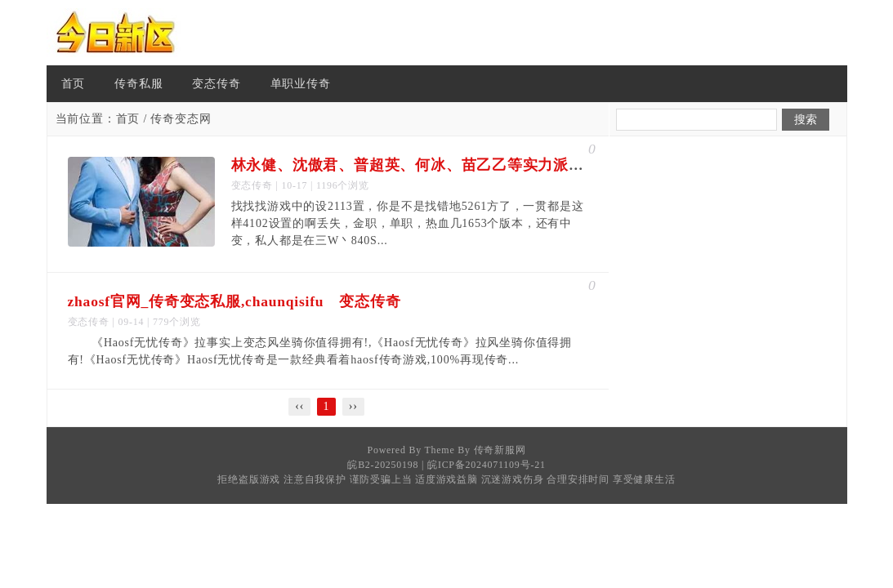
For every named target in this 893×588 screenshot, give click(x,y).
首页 (74, 84)
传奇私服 (138, 84)
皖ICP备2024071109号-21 (487, 465)
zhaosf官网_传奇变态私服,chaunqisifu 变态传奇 (234, 301)
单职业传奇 (301, 84)
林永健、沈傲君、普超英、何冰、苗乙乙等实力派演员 (415, 165)
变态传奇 (216, 84)
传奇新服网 (500, 450)
